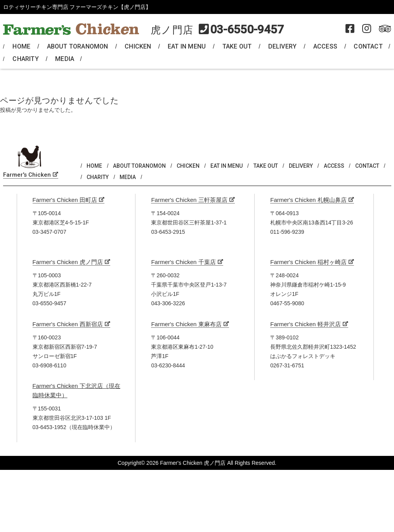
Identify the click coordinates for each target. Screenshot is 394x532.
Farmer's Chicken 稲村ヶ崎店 (308, 262)
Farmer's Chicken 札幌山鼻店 (308, 200)
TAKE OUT (237, 46)
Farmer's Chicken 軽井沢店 (305, 324)
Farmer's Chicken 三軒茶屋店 (189, 200)
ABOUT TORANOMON (78, 46)
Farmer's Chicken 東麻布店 (186, 324)
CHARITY (25, 59)
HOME (21, 46)
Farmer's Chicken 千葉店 (183, 262)
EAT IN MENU (187, 46)
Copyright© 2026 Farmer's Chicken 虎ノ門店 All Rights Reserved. (197, 463)
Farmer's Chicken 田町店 (65, 200)
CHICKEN (138, 46)
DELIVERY (283, 46)
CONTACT (368, 46)
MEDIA (65, 59)
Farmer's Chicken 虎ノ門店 (68, 262)
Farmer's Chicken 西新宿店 (68, 324)
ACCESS (325, 46)
